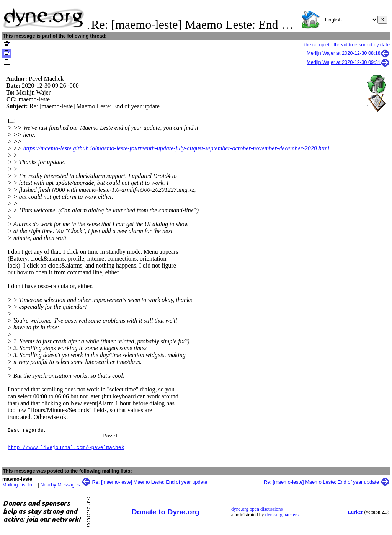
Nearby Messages (60, 489)
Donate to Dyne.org (166, 516)
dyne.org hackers (282, 519)
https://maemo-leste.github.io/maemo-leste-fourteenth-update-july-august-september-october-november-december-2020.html (176, 148)
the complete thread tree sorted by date (347, 45)
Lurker (355, 517)
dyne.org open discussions (257, 514)
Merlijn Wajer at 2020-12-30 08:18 (348, 53)
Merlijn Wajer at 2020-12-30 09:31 (348, 62)
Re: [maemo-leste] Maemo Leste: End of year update (150, 487)
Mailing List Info (19, 489)
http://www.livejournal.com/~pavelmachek (66, 452)
